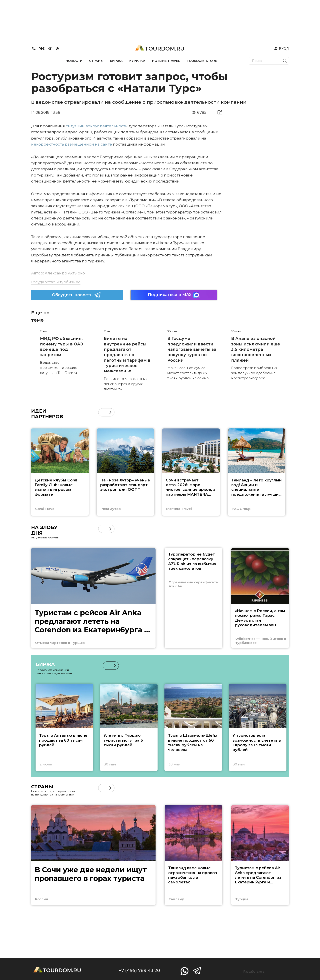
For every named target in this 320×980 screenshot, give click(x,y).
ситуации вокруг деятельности (97, 126)
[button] (110, 412)
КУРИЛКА (137, 61)
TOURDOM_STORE (202, 61)
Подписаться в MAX (174, 295)
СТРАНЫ (96, 61)
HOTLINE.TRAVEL (166, 61)
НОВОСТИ (74, 61)
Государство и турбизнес (56, 282)
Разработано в (254, 972)
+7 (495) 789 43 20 (139, 970)
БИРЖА (116, 61)
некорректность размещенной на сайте (72, 144)
